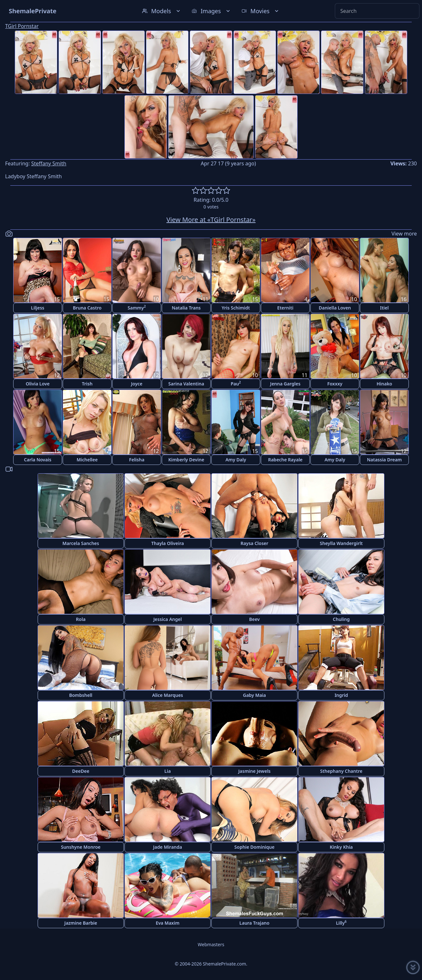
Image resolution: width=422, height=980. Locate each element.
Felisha (137, 460)
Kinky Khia (341, 847)
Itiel (385, 308)
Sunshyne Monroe (81, 847)
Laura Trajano (254, 923)
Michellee (87, 460)
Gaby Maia (254, 695)
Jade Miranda (168, 847)
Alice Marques (168, 695)
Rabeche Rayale (285, 460)
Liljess (38, 308)
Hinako (385, 384)
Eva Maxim (168, 923)
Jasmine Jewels (255, 771)
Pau (236, 383)
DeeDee (81, 771)
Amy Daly (236, 460)
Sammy (137, 307)
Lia (168, 771)
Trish (87, 384)
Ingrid (341, 695)
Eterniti (285, 308)
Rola (81, 619)
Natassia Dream (385, 460)
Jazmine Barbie (81, 923)
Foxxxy (335, 384)
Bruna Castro (87, 308)
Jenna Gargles (285, 384)
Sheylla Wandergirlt (341, 543)
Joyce (137, 384)
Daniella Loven (335, 308)
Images (211, 11)
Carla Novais (37, 460)
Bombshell (81, 695)
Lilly (341, 923)
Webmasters (211, 944)
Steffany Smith (49, 163)
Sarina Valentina (186, 384)
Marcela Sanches (81, 543)
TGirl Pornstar (22, 26)
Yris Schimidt (236, 308)
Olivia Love (38, 384)
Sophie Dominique (255, 847)
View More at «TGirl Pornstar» (211, 220)
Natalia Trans (186, 308)
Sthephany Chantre (341, 771)
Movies (261, 11)
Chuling (341, 619)
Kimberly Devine (186, 460)
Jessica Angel (168, 619)
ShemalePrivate (33, 11)
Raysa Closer (254, 543)
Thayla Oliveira (167, 543)
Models (162, 11)
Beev (255, 619)
